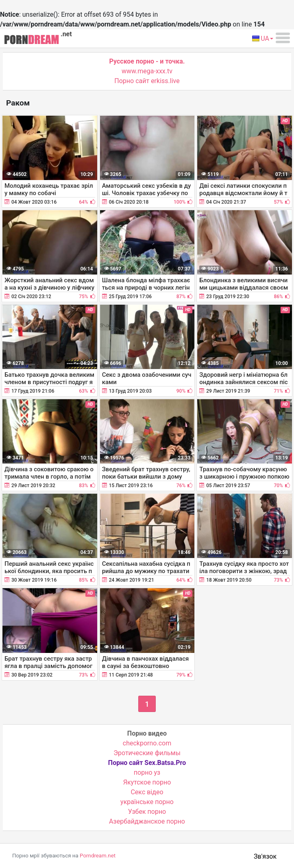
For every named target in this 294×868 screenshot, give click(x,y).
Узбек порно (147, 812)
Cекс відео (147, 792)
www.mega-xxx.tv (147, 71)
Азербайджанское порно (147, 821)
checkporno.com (147, 743)
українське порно (147, 802)
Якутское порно (147, 782)
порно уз (147, 772)
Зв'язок (265, 856)
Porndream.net (98, 856)
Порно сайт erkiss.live (147, 81)
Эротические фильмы (147, 753)
